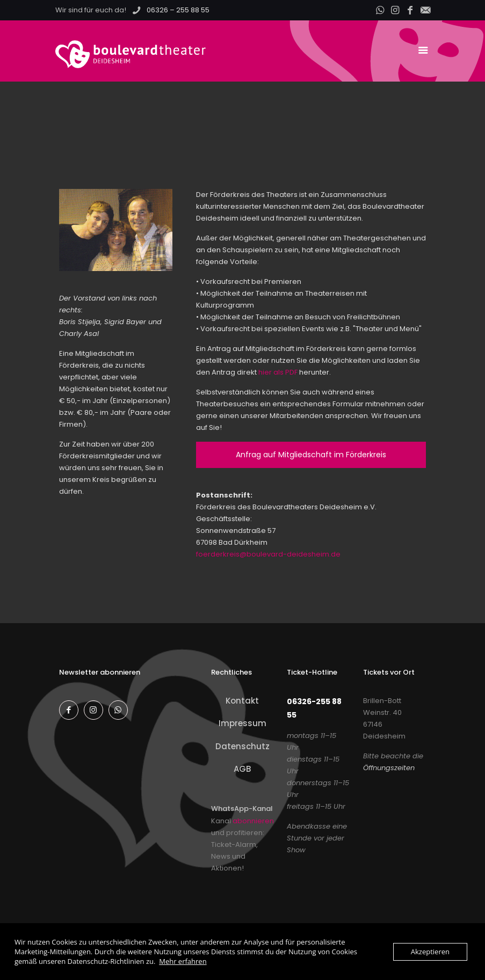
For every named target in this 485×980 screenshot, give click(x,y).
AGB (242, 769)
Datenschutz (242, 746)
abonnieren (253, 821)
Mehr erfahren (183, 961)
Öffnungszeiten (389, 768)
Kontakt (242, 701)
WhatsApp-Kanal (242, 809)
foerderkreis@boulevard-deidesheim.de (268, 554)
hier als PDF (278, 372)
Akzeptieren (430, 952)
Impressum (242, 723)
